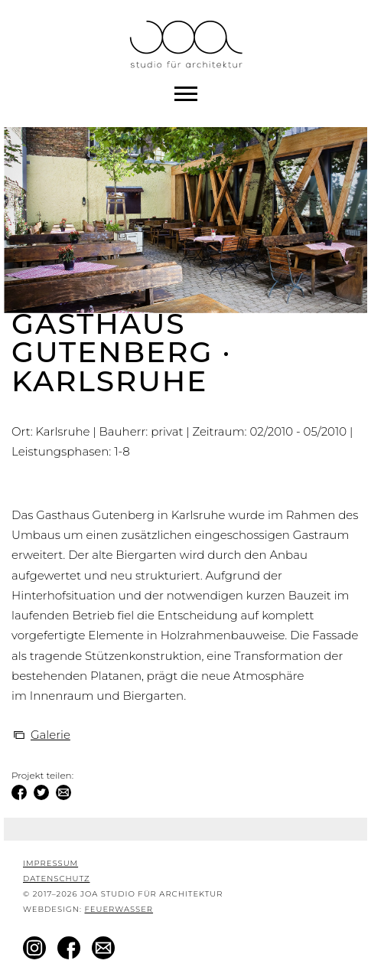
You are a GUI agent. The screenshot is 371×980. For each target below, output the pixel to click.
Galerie (50, 735)
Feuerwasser (119, 909)
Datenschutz (57, 879)
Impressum (50, 863)
